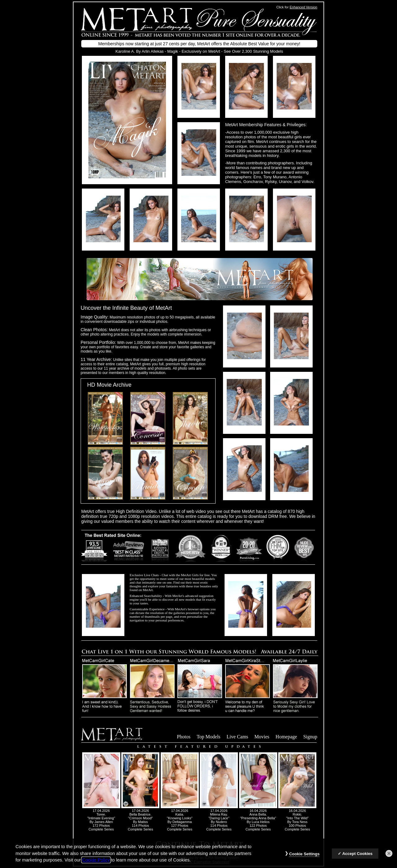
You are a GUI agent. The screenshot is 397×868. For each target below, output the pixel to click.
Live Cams (238, 737)
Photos (184, 737)
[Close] (389, 858)
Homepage (286, 737)
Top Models (209, 737)
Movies (262, 737)
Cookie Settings (304, 859)
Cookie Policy (96, 865)
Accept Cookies (357, 859)
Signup (310, 737)
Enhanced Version (303, 7)
